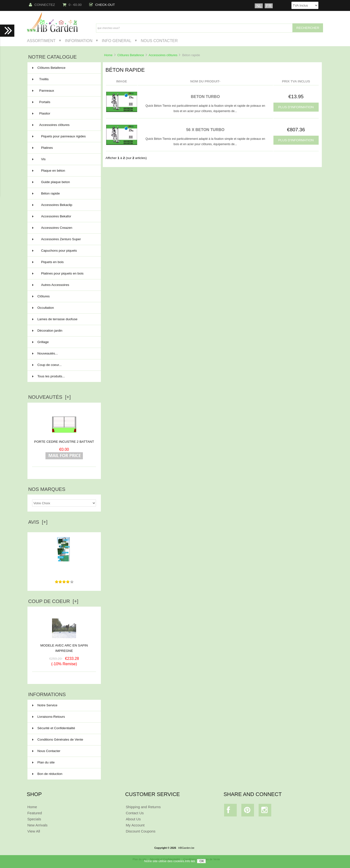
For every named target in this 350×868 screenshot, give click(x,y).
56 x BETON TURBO (205, 130)
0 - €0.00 (72, 5)
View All (34, 831)
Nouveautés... (45, 353)
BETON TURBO (205, 97)
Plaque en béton (64, 171)
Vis (64, 159)
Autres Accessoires (64, 285)
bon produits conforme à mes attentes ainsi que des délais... (64, 567)
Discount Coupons (140, 831)
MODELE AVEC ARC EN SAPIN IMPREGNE (64, 646)
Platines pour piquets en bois (64, 274)
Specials (34, 819)
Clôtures (64, 296)
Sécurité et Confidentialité (54, 728)
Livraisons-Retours (49, 717)
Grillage (64, 342)
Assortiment (41, 41)
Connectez (42, 5)
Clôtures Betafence (131, 55)
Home (108, 55)
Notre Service (45, 705)
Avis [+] (38, 522)
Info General (117, 41)
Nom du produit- (205, 81)
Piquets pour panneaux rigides (64, 136)
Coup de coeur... (47, 365)
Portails (64, 102)
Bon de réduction (47, 774)
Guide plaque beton (64, 182)
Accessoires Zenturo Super (64, 239)
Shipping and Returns (143, 807)
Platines (64, 148)
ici (193, 861)
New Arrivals (37, 825)
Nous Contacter (159, 41)
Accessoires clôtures (163, 55)
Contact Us (135, 813)
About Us (133, 819)
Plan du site (44, 762)
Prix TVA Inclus (296, 81)
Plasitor (64, 114)
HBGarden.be (186, 848)
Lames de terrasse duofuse (64, 319)
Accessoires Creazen (64, 228)
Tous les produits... (49, 376)
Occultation (64, 308)
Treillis (64, 79)
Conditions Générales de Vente (58, 740)
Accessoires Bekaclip (64, 205)
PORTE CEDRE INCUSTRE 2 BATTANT (64, 442)
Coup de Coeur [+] (53, 601)
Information (79, 41)
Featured (35, 813)
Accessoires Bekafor (64, 216)
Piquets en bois (64, 262)
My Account (135, 825)
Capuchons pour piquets (64, 251)
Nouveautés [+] (49, 397)
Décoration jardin (64, 331)
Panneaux (64, 91)
